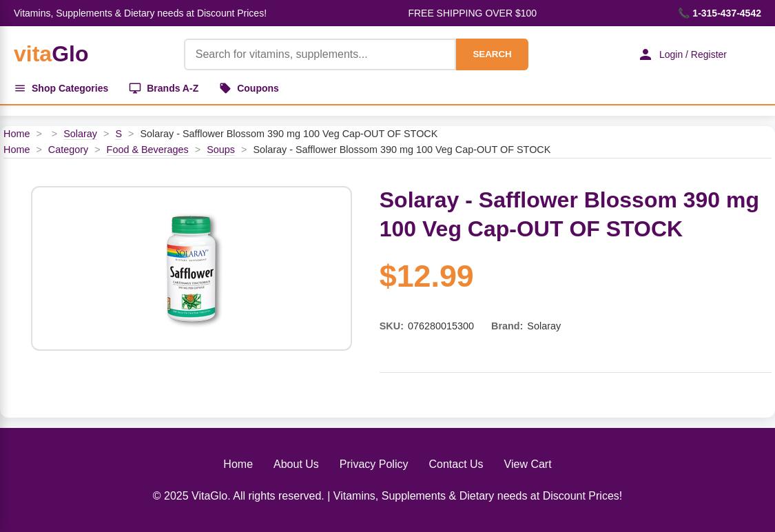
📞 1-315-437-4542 (720, 13)
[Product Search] (320, 54)
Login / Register (682, 54)
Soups (221, 150)
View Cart (528, 464)
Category (68, 150)
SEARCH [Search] (492, 54)
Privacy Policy (374, 464)
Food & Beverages (148, 150)
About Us (296, 464)
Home (17, 134)
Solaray (80, 134)
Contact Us (456, 464)
